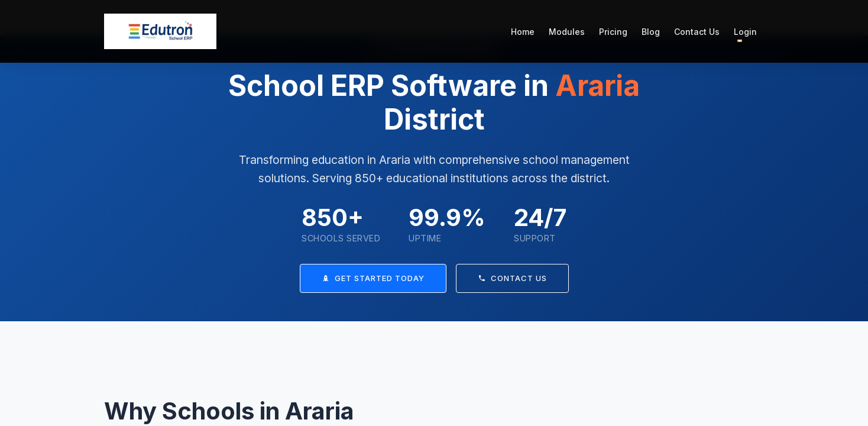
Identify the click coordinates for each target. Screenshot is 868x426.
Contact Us (697, 32)
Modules (567, 32)
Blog (651, 32)
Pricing (613, 32)
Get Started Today (373, 278)
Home (523, 32)
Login (745, 32)
